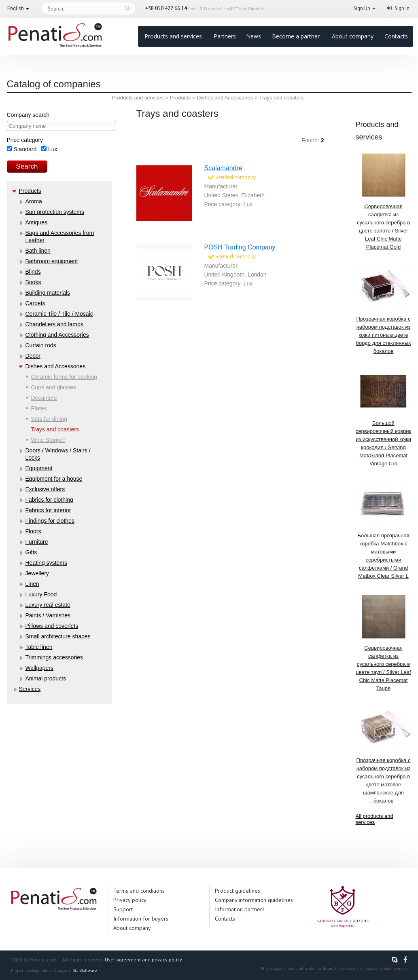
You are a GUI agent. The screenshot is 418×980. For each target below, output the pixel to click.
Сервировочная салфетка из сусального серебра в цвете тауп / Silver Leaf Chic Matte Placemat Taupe (384, 640)
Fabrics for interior (48, 510)
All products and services (375, 819)
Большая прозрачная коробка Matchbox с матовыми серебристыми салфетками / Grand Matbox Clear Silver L (384, 527)
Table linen (39, 647)
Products (30, 191)
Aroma (34, 201)
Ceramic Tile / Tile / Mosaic (59, 314)
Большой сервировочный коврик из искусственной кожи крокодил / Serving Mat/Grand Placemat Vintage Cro (384, 415)
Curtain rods (41, 345)
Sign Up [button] (362, 8)
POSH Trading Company (240, 247)
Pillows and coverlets (52, 626)
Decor (33, 356)
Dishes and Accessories (56, 366)
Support (123, 909)
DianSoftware (85, 970)
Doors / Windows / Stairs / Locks (58, 454)
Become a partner (296, 36)
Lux (49, 149)
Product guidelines (238, 891)
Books (33, 282)
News (254, 36)
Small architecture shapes (58, 636)
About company (353, 36)
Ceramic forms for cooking (64, 377)
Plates (39, 408)
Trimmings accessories (54, 657)
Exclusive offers (45, 489)
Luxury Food (41, 594)
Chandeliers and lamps (54, 324)
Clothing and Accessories (57, 335)
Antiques (36, 222)
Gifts (31, 552)
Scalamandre (223, 168)
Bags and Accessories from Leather (60, 237)
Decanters (44, 398)
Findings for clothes (50, 521)
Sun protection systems (55, 212)
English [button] (16, 8)
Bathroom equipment (52, 261)
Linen (32, 584)
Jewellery (37, 573)
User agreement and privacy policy (143, 960)
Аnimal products (46, 678)
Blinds (33, 272)
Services (30, 689)
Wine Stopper (48, 440)
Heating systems (46, 563)
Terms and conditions (139, 891)
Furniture (37, 542)
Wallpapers (40, 668)
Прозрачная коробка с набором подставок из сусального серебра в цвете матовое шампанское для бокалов (384, 752)
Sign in (402, 8)
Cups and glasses (54, 387)
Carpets (35, 303)
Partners (225, 36)
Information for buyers (141, 919)
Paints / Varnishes (48, 615)
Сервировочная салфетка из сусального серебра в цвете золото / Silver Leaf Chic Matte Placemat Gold (384, 198)
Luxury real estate (48, 605)
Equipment (39, 468)
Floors (33, 531)
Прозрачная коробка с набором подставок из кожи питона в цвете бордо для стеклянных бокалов (384, 307)
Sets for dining (49, 419)
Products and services (173, 36)
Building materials (48, 293)
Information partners (240, 909)
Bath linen (38, 251)
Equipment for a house (54, 479)
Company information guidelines (254, 900)
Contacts (396, 36)
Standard (22, 149)
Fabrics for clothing (49, 500)
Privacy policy (130, 900)
